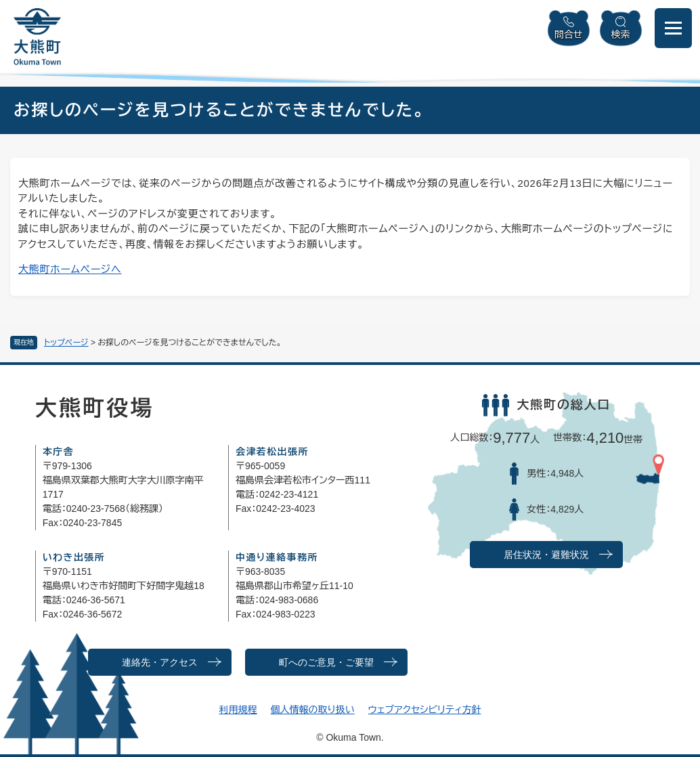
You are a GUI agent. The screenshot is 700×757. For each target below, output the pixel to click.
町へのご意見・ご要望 (326, 663)
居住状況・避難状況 (546, 555)
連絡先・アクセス (160, 663)
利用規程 (238, 710)
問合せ (569, 35)
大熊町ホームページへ (70, 269)
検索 (621, 35)
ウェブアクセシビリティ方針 (425, 710)
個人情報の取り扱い (312, 710)
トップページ (66, 343)
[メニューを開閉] (673, 28)
